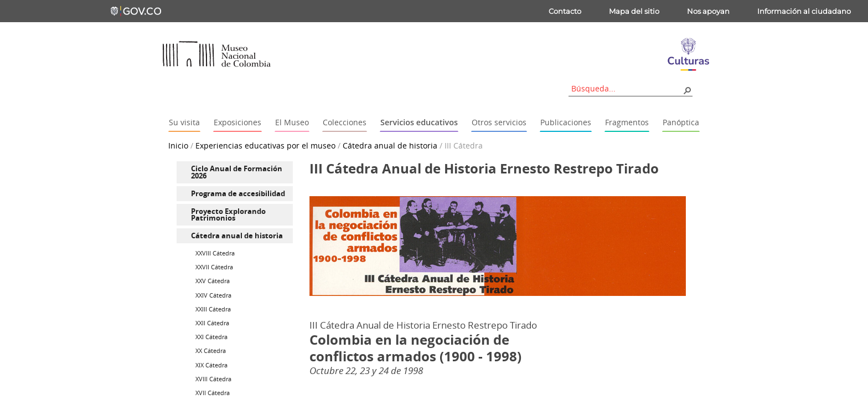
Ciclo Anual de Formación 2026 (237, 172)
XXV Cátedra (213, 281)
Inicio (178, 145)
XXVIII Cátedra (215, 253)
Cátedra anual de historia (390, 145)
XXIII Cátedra (213, 309)
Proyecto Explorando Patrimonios (228, 215)
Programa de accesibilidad (238, 193)
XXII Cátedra (212, 323)
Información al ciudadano (804, 11)
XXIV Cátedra (213, 295)
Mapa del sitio (634, 11)
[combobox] (627, 88)
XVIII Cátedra (213, 379)
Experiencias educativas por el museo (265, 145)
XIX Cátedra (211, 365)
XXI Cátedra (211, 337)
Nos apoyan (708, 11)
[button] (687, 90)
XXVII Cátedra (214, 267)
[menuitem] (235, 172)
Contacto (565, 11)
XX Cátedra (211, 351)
